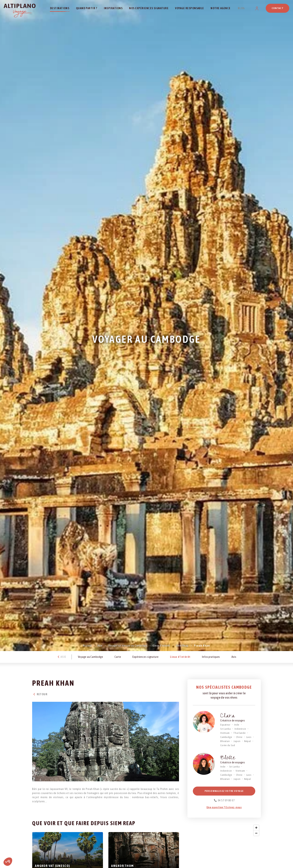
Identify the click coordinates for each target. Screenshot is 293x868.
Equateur (225, 725)
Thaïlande (240, 733)
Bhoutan (225, 741)
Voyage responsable (189, 8)
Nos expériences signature (149, 8)
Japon (237, 741)
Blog (241, 8)
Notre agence (221, 8)
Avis (234, 657)
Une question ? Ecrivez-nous (224, 807)
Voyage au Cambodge (91, 657)
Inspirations (113, 8)
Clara (228, 716)
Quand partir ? (87, 8)
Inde (237, 725)
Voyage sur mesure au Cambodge (128, 646)
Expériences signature (146, 657)
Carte (118, 657)
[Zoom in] (256, 828)
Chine (239, 737)
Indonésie (240, 729)
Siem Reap (182, 646)
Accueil (87, 646)
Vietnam (225, 733)
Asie (100, 646)
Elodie (228, 758)
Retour (40, 694)
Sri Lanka (226, 729)
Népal (248, 741)
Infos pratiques (211, 657)
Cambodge (226, 737)
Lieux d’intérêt (162, 646)
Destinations (60, 8)
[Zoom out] (256, 833)
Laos (249, 737)
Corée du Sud (228, 745)
